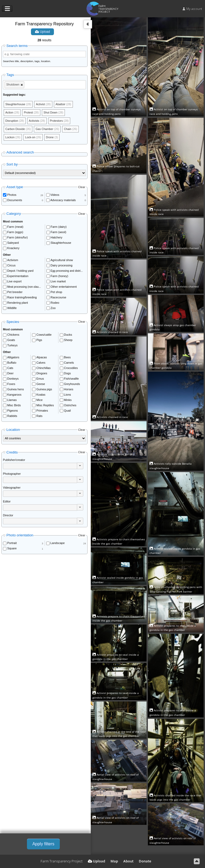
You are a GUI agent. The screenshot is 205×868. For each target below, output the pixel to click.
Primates (42, 412)
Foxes (11, 385)
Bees (67, 358)
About (128, 861)
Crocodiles (71, 369)
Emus (40, 380)
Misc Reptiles (45, 406)
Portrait (12, 544)
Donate (145, 861)
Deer (10, 374)
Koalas (41, 396)
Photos (12, 196)
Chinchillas (43, 369)
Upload (42, 32)
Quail (68, 412)
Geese (41, 385)
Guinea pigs (44, 390)
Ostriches (70, 406)
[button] (80, 467)
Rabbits (12, 417)
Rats (39, 417)
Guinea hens (15, 390)
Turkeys (12, 346)
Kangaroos (14, 396)
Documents (15, 201)
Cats (10, 369)
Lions (68, 396)
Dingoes (42, 374)
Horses (69, 390)
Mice (39, 401)
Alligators (13, 358)
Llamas (12, 401)
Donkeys (13, 380)
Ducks (68, 336)
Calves (41, 364)
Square (12, 549)
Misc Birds (14, 406)
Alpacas (42, 358)
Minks (68, 401)
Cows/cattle (44, 336)
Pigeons (13, 412)
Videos (55, 196)
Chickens (13, 336)
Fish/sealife (72, 380)
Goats (11, 341)
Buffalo (12, 364)
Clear (82, 188)
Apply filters (43, 844)
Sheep (68, 341)
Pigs (39, 341)
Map (114, 861)
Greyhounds (72, 385)
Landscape (58, 544)
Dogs (68, 374)
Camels (69, 364)
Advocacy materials (63, 201)
